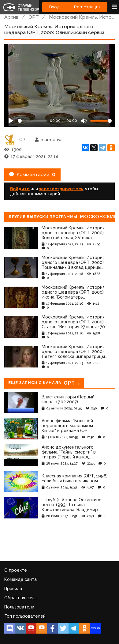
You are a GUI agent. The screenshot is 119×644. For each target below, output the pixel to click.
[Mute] (84, 121)
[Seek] (32, 121)
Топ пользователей (25, 616)
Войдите (20, 189)
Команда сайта (20, 579)
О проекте (16, 570)
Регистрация (87, 7)
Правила (13, 589)
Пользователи (19, 607)
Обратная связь (21, 598)
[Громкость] (101, 121)
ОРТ (34, 17)
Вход (54, 7)
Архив (11, 17)
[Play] (11, 121)
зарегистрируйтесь (61, 189)
